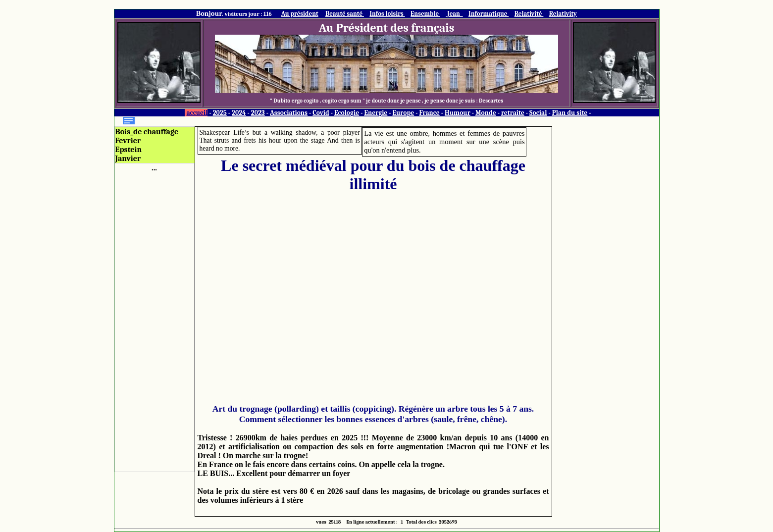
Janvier (128, 159)
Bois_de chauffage (147, 132)
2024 (239, 113)
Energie (376, 113)
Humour (458, 113)
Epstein (129, 150)
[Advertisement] (155, 321)
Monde (486, 113)
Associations (289, 113)
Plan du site (570, 113)
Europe (404, 113)
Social (538, 113)
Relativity (563, 14)
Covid (321, 113)
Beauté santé (345, 14)
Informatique (489, 14)
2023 (258, 113)
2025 (220, 113)
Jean (454, 14)
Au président (300, 14)
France (429, 113)
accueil (197, 113)
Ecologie (347, 113)
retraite (513, 113)
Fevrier (128, 141)
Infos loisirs (387, 14)
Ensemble (425, 14)
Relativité (529, 14)
